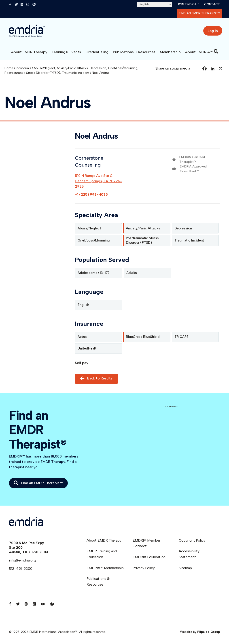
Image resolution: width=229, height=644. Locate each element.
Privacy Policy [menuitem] (144, 568)
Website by (200, 632)
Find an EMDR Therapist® (199, 13)
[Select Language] (155, 4)
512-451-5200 (21, 569)
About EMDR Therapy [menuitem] (104, 540)
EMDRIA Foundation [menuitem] (149, 557)
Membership (170, 52)
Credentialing (97, 52)
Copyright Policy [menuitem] (192, 540)
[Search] (216, 51)
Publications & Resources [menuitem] (98, 582)
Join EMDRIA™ (188, 4)
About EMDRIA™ (199, 52)
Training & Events (66, 52)
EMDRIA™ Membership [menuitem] (105, 568)
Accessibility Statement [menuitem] (189, 554)
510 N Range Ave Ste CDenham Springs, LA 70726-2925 (98, 181)
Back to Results (96, 379)
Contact (212, 4)
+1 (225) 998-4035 (91, 194)
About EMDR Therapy (29, 52)
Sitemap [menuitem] (185, 568)
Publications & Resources (134, 52)
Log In (213, 31)
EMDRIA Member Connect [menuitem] (146, 543)
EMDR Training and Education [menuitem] (102, 554)
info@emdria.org (22, 560)
